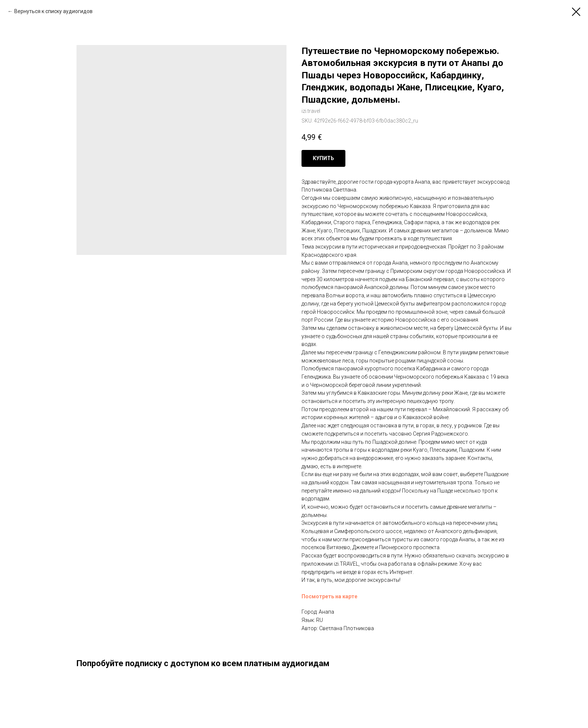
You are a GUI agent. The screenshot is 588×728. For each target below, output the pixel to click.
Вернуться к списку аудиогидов (53, 11)
